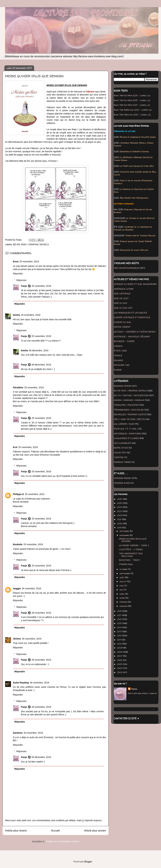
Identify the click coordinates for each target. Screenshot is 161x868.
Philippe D (18, 494)
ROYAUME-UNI (122, 365)
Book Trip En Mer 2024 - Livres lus (132, 105)
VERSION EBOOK (122, 478)
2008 (120, 652)
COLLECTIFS (120, 453)
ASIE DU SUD (121, 303)
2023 (120, 511)
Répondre (18, 274)
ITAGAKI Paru (126, 564)
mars (123, 598)
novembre (125, 535)
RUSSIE (118, 370)
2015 (120, 623)
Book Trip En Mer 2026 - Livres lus (132, 95)
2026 (120, 499)
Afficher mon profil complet (142, 693)
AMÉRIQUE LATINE (124, 289)
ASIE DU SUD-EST (123, 308)
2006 (120, 660)
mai (122, 590)
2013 (120, 631)
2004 (120, 668)
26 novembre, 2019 (31, 588)
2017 (120, 615)
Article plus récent (16, 831)
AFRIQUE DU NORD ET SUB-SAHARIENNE (135, 284)
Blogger (88, 862)
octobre (124, 569)
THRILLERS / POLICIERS (126, 405)
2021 (120, 519)
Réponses (21, 280)
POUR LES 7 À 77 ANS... (125, 429)
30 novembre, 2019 (33, 733)
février (124, 602)
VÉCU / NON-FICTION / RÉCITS (129, 419)
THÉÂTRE (119, 457)
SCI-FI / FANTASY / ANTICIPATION (131, 395)
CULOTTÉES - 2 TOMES (131, 549)
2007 (120, 656)
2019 (120, 527)
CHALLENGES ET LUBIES (126, 438)
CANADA (118, 346)
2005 (120, 664)
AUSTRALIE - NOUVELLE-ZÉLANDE (132, 336)
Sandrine (18, 733)
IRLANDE (118, 360)
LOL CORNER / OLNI (124, 424)
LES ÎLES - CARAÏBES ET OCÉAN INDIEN (135, 332)
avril (122, 594)
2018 (120, 611)
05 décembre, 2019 (41, 757)
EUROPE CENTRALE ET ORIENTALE (132, 317)
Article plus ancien (95, 831)
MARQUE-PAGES (123, 462)
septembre (125, 573)
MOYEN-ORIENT (122, 327)
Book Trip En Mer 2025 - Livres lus (132, 100)
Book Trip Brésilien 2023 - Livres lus (133, 110)
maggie (17, 588)
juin (122, 586)
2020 (120, 523)
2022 (120, 515)
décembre (125, 531)
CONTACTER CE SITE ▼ (127, 718)
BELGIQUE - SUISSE (124, 341)
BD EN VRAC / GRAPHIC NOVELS (31, 244)
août (122, 577)
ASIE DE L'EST (121, 298)
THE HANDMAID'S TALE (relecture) (131, 555)
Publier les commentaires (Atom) (63, 841)
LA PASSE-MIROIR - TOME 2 (134, 545)
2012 (120, 635)
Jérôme (17, 639)
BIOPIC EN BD (121, 448)
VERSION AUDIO (122, 483)
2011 (119, 640)
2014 (120, 627)
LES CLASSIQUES (123, 443)
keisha (16, 315)
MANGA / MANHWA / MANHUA (129, 400)
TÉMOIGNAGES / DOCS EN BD (129, 410)
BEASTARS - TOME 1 (130, 560)
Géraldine (18, 387)
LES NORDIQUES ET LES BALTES (130, 313)
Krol (15, 447)
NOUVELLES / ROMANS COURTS (130, 414)
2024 (120, 507)
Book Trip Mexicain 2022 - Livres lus (132, 115)
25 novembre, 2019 (29, 261)
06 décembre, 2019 (39, 350)
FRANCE (118, 355)
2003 (120, 672)
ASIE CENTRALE (122, 294)
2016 (120, 619)
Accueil (55, 831)
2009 (120, 648)
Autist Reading (21, 683)
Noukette (18, 544)
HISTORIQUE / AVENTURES (128, 434)
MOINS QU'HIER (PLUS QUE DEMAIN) (133, 540)
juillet (123, 581)
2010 (120, 644)
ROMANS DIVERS (123, 386)
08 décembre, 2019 (41, 365)
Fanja (24, 286)
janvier (124, 606)
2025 (120, 503)
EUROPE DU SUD (122, 322)
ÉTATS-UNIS (120, 351)
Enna (16, 261)
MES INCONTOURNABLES (127, 268)
